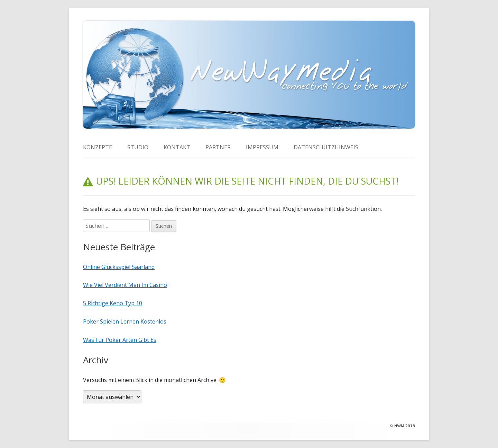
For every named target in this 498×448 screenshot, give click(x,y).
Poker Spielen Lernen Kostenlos (125, 313)
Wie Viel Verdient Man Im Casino (125, 277)
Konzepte (98, 147)
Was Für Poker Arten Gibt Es (120, 332)
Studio (138, 147)
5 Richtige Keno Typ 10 (113, 295)
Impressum (262, 147)
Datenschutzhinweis (326, 147)
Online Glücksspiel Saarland (119, 259)
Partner (218, 147)
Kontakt (177, 147)
